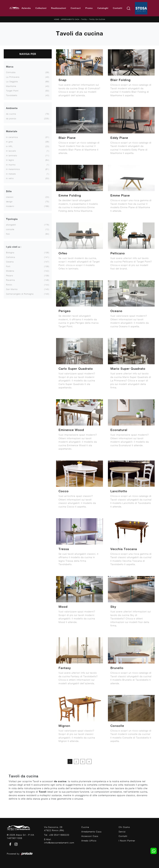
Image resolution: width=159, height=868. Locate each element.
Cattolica (11, 257)
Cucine (85, 827)
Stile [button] (9, 191)
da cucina (11, 114)
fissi (8, 234)
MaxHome (11, 86)
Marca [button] (10, 67)
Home (57, 19)
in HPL (9, 146)
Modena (10, 271)
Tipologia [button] (12, 219)
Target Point (12, 91)
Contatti (118, 8)
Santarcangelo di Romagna (20, 294)
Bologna (10, 252)
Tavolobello (12, 95)
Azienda (26, 8)
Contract (76, 8)
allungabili (11, 225)
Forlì (8, 266)
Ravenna (10, 280)
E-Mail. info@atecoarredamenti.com (59, 841)
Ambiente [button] (12, 108)
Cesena (10, 262)
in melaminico (13, 169)
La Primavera (13, 77)
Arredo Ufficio (89, 841)
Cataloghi (103, 8)
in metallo (11, 174)
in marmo (11, 165)
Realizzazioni (59, 8)
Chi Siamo (124, 827)
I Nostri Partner (127, 841)
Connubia (11, 72)
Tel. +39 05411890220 (57, 835)
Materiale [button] (12, 131)
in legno (10, 160)
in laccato (11, 151)
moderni (10, 206)
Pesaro (10, 275)
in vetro (10, 178)
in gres (9, 142)
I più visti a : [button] (14, 247)
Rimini (9, 285)
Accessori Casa (90, 836)
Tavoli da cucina (97, 19)
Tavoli (84, 19)
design (9, 201)
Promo (89, 8)
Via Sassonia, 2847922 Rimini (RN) (54, 829)
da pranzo (11, 118)
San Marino (12, 289)
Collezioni (41, 8)
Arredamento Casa (70, 19)
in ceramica (12, 137)
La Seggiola (12, 81)
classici (10, 197)
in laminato (12, 155)
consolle (10, 229)
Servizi (122, 832)
